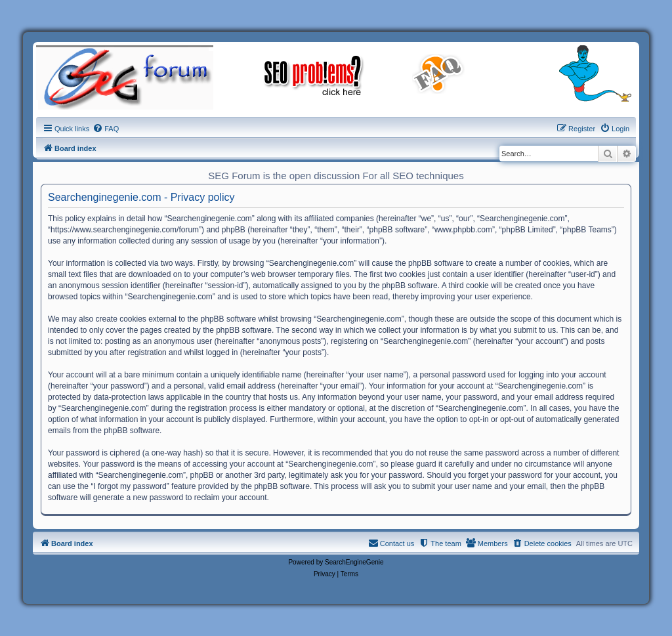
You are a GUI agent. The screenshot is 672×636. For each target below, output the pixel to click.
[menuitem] (106, 129)
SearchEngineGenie (354, 562)
